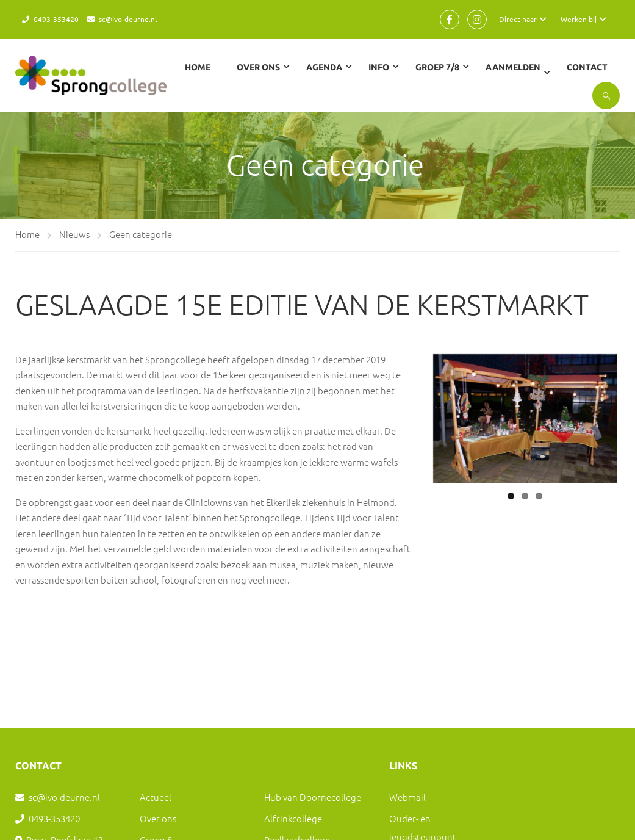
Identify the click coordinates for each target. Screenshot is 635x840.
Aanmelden (514, 67)
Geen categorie (141, 231)
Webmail (407, 794)
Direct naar (518, 19)
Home (198, 67)
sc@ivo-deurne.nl (128, 19)
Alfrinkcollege (293, 815)
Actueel (156, 794)
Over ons (158, 815)
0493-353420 (56, 19)
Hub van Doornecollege (313, 794)
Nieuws (74, 231)
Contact (588, 67)
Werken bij (579, 19)
